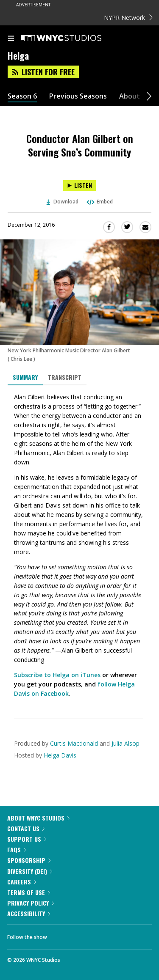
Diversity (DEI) (30, 871)
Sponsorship (29, 860)
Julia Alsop (126, 743)
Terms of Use (29, 892)
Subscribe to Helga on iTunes (57, 675)
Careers (22, 882)
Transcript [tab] (65, 377)
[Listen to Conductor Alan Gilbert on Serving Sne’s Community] (79, 185)
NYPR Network (128, 18)
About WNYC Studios (38, 818)
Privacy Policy (31, 903)
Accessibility (29, 913)
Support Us (27, 839)
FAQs (17, 850)
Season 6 (22, 96)
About (130, 96)
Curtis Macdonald (74, 743)
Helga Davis (60, 755)
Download (62, 202)
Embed (99, 202)
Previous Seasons (78, 96)
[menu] (11, 39)
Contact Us (26, 828)
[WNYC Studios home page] (72, 38)
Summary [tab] (25, 377)
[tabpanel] (79, 545)
